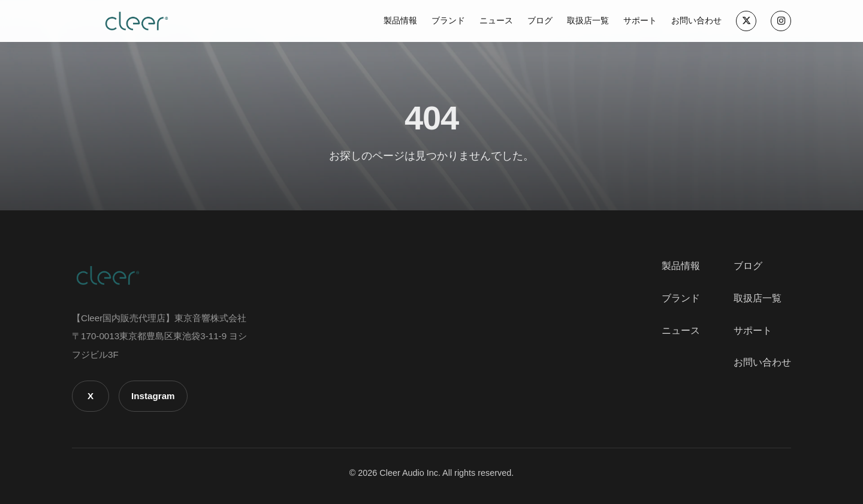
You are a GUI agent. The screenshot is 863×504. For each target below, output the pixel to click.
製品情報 (400, 21)
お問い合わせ (696, 21)
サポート (640, 21)
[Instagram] (781, 21)
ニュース (496, 21)
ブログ (540, 21)
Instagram (153, 396)
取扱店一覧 (588, 21)
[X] (746, 21)
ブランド (448, 21)
